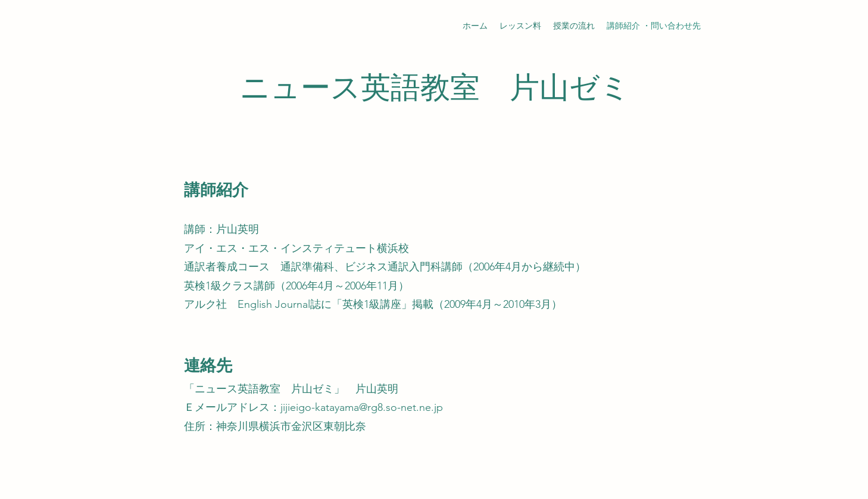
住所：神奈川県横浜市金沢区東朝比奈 (275, 426)
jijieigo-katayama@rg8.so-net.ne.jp (362, 407)
